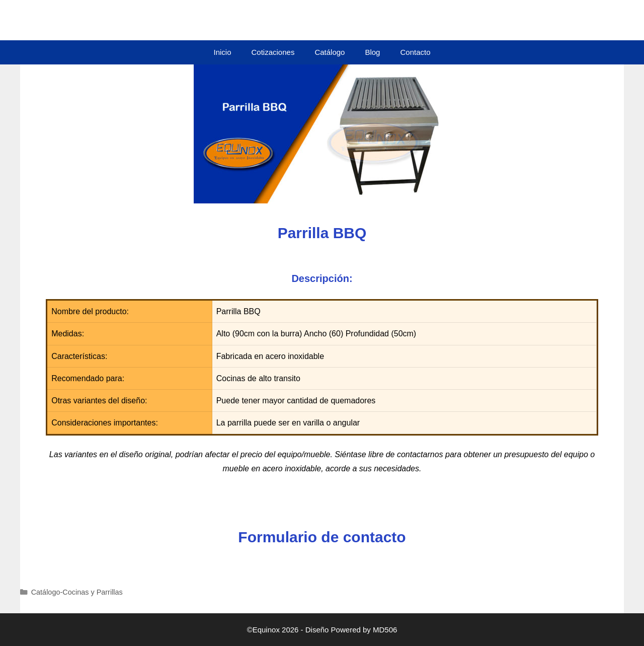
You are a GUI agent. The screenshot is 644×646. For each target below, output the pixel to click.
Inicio (222, 52)
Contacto (415, 52)
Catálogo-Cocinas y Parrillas (77, 592)
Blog (372, 52)
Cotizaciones (273, 52)
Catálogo (330, 52)
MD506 (385, 630)
